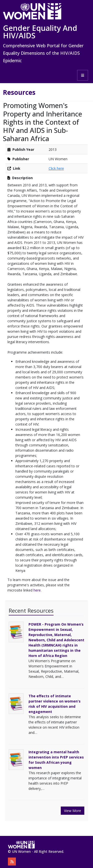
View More (73, 811)
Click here (56, 168)
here (37, 590)
